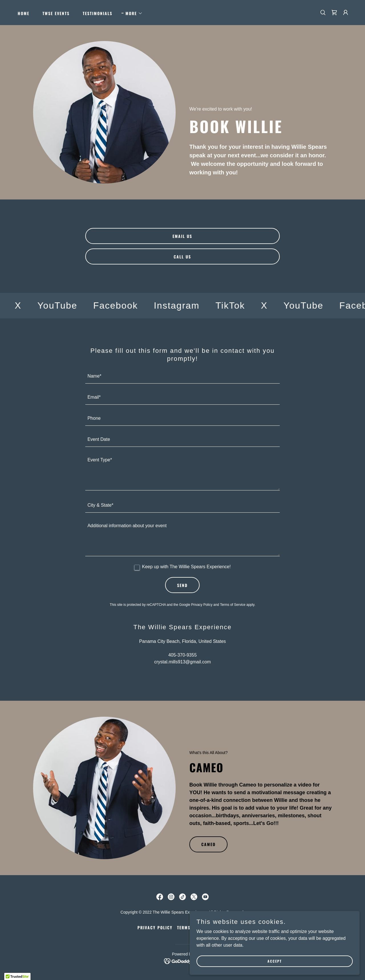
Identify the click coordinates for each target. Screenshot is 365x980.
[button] (132, 13)
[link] (334, 13)
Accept (301, 960)
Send (182, 585)
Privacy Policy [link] (202, 605)
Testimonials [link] (98, 13)
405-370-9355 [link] (182, 655)
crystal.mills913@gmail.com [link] (183, 662)
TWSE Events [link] (56, 13)
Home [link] (24, 13)
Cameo (208, 844)
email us (182, 236)
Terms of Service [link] (233, 605)
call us (182, 257)
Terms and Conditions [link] (202, 927)
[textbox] (183, 376)
